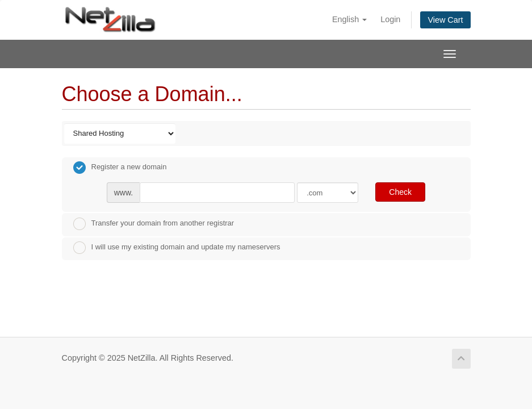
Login (390, 19)
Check (400, 192)
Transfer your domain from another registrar (154, 224)
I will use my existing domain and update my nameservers (177, 248)
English (349, 19)
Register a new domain (120, 168)
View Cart (445, 20)
